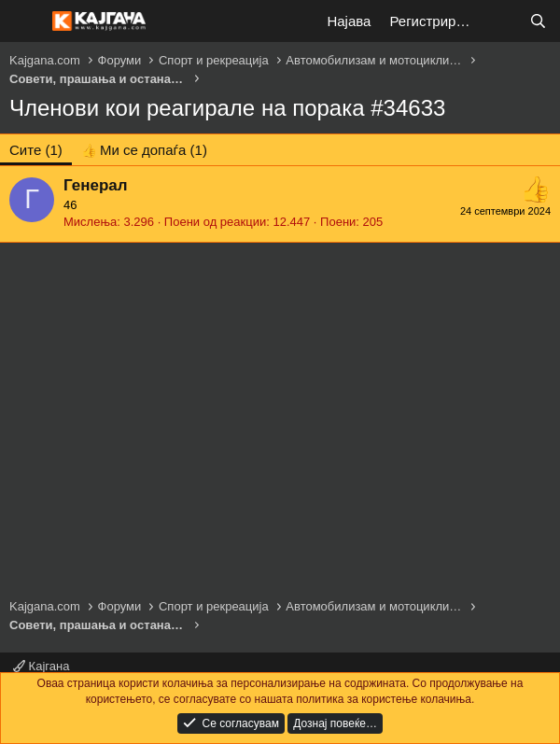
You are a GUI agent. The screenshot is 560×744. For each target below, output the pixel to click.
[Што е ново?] (501, 21)
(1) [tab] (36, 150)
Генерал (96, 185)
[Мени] (26, 21)
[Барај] (538, 21)
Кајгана (41, 666)
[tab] (144, 150)
